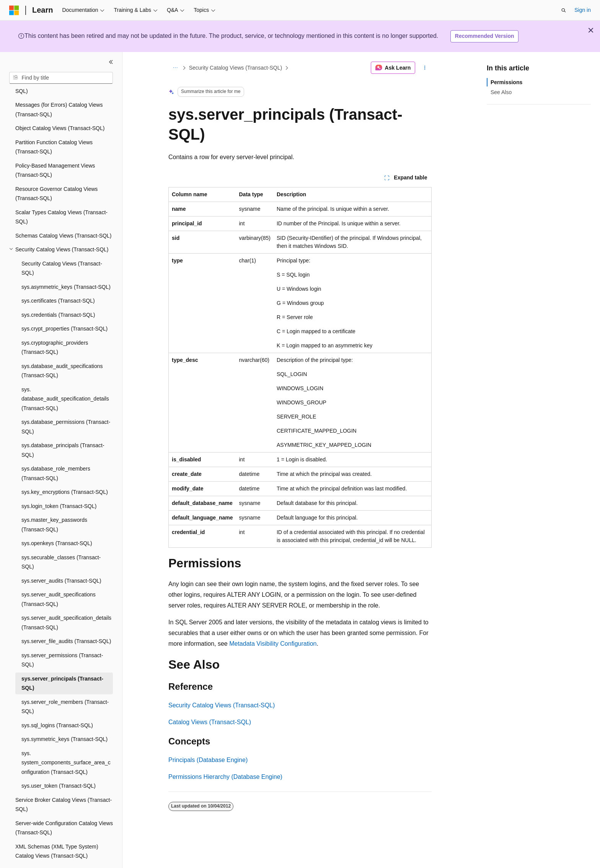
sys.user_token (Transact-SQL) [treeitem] (59, 765)
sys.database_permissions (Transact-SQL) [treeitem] (66, 406)
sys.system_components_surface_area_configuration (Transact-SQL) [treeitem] (66, 742)
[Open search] (564, 10)
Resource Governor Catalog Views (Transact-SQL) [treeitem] (56, 173)
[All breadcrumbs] (175, 68)
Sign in (583, 10)
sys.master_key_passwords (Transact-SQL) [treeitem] (54, 504)
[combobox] (61, 78)
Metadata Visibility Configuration (273, 644)
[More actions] (425, 68)
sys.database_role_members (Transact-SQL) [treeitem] (56, 452)
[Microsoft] (14, 10)
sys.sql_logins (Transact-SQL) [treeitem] (57, 704)
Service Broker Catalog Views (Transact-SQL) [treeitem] (64, 784)
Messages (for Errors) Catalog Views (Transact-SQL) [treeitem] (59, 89)
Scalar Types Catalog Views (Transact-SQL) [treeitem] (61, 196)
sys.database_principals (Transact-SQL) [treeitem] (63, 429)
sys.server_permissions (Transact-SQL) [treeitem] (62, 639)
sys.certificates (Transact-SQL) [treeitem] (58, 280)
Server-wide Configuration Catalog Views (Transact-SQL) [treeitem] (64, 807)
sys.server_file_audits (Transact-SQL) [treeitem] (66, 620)
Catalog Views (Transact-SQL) (210, 722)
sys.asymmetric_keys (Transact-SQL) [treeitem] (66, 266)
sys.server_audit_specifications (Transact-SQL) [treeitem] (59, 578)
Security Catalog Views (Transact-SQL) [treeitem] (62, 247)
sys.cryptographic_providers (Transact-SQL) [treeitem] (55, 327)
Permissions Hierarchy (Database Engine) (225, 777)
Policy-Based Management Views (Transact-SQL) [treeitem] (55, 149)
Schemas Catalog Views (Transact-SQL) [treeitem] (63, 215)
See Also (501, 92)
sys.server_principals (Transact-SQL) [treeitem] (62, 662)
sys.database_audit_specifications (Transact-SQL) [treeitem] (62, 350)
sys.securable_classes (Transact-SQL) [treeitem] (61, 541)
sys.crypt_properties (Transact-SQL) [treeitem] (64, 308)
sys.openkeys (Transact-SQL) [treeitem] (57, 522)
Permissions (506, 82)
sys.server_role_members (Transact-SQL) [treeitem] (65, 686)
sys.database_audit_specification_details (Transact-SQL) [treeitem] (65, 378)
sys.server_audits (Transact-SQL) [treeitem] (61, 560)
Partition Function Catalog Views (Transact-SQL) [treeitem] (54, 126)
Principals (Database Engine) (208, 760)
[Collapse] (111, 62)
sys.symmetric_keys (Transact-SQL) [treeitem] (64, 718)
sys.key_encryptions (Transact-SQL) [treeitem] (65, 471)
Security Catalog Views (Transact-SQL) (236, 68)
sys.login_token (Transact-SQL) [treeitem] (59, 485)
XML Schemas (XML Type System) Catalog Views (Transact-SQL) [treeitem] (57, 830)
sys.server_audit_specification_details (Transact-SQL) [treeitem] (66, 602)
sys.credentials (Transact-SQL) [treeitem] (58, 294)
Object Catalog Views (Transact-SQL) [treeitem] (60, 107)
